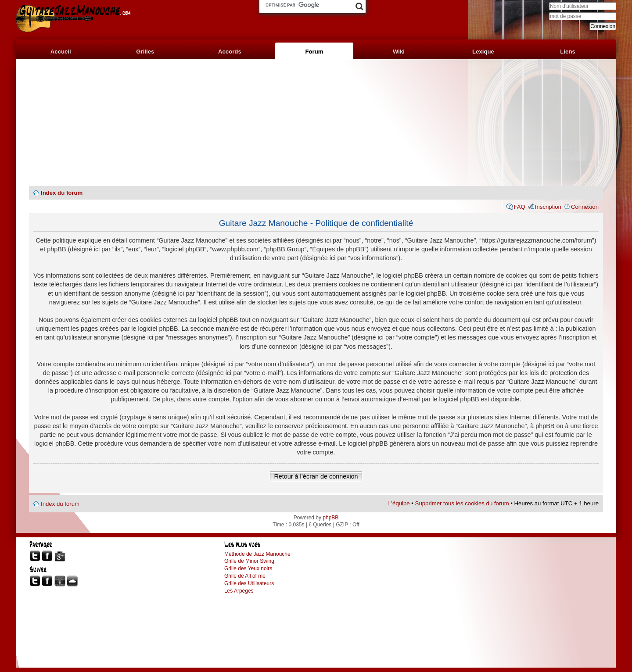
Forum (314, 52)
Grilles (145, 52)
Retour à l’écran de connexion (316, 476)
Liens (567, 52)
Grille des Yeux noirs (248, 568)
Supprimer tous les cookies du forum (462, 503)
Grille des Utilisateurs (249, 583)
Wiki (399, 52)
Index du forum (62, 193)
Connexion (585, 207)
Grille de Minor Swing (249, 561)
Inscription (548, 207)
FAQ (519, 207)
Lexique (483, 52)
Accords (230, 52)
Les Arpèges (239, 591)
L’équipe (399, 503)
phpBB (330, 518)
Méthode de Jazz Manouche (257, 554)
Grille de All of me (245, 576)
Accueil (61, 52)
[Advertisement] (316, 123)
